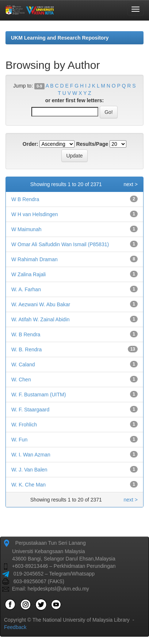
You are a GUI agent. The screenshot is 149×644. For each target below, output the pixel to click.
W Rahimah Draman (35, 259)
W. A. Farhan (26, 289)
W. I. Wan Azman (31, 455)
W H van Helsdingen (35, 214)
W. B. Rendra (26, 349)
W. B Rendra (26, 334)
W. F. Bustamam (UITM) (39, 395)
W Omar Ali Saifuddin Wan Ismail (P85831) (60, 244)
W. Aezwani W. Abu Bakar (41, 304)
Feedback (15, 627)
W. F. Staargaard (30, 410)
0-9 (39, 86)
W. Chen (21, 380)
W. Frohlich (24, 425)
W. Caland (23, 364)
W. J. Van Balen (29, 470)
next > (131, 184)
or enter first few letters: (74, 100)
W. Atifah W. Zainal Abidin (41, 319)
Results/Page (92, 144)
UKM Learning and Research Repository (60, 38)
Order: (30, 144)
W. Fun (19, 440)
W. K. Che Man (28, 485)
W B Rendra (25, 199)
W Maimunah (26, 229)
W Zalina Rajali (28, 274)
